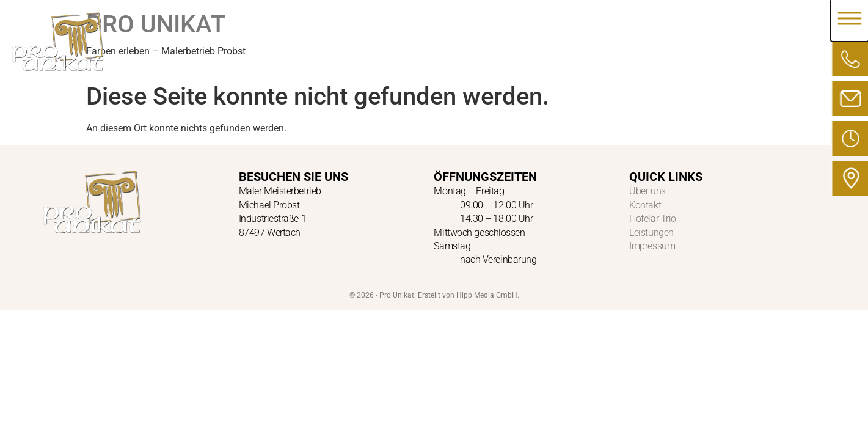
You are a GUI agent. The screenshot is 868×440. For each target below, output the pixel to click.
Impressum (652, 246)
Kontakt (645, 205)
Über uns (647, 191)
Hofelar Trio (653, 218)
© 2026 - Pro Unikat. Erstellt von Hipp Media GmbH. (434, 295)
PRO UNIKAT (156, 24)
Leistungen (651, 233)
